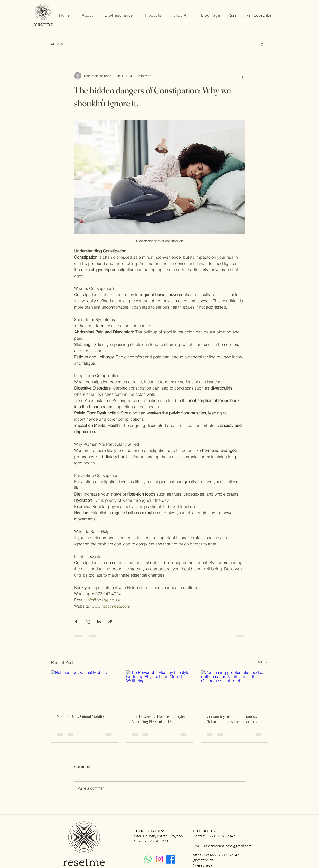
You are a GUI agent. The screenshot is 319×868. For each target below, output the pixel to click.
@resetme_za (203, 860)
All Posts (57, 44)
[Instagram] (159, 859)
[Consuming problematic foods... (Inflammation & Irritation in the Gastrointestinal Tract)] (234, 689)
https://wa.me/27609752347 (216, 855)
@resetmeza (202, 865)
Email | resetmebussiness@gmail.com (222, 846)
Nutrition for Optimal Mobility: (81, 716)
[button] (211, 15)
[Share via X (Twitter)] (88, 622)
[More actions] (242, 76)
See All (263, 662)
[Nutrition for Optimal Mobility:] (85, 689)
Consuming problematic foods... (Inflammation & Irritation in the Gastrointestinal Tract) (232, 719)
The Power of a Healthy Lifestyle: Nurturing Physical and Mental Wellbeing (158, 719)
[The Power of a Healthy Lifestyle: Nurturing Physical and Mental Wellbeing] (160, 689)
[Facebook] (171, 859)
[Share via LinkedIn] (99, 622)
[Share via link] (110, 622)
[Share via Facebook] (76, 622)
